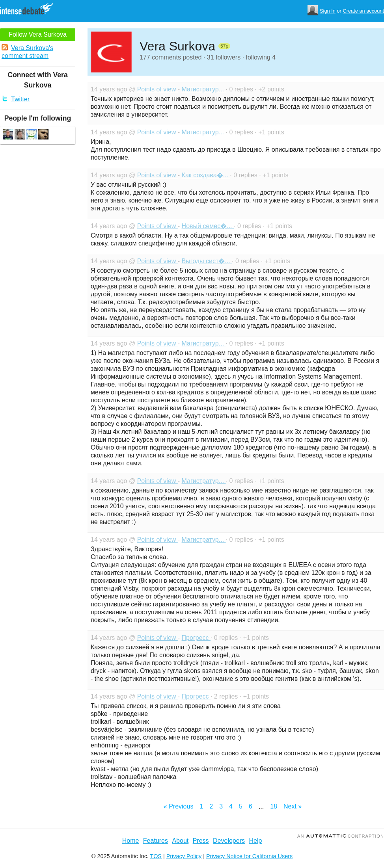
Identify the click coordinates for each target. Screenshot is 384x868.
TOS (156, 856)
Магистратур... (204, 89)
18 (274, 806)
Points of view (158, 89)
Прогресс (196, 638)
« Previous (179, 806)
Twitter (16, 99)
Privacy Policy (184, 856)
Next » (293, 806)
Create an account (363, 11)
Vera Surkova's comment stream (27, 52)
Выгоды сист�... (207, 261)
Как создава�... (206, 175)
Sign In (328, 11)
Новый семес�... (208, 226)
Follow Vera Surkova (38, 34)
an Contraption (341, 836)
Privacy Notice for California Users (249, 856)
